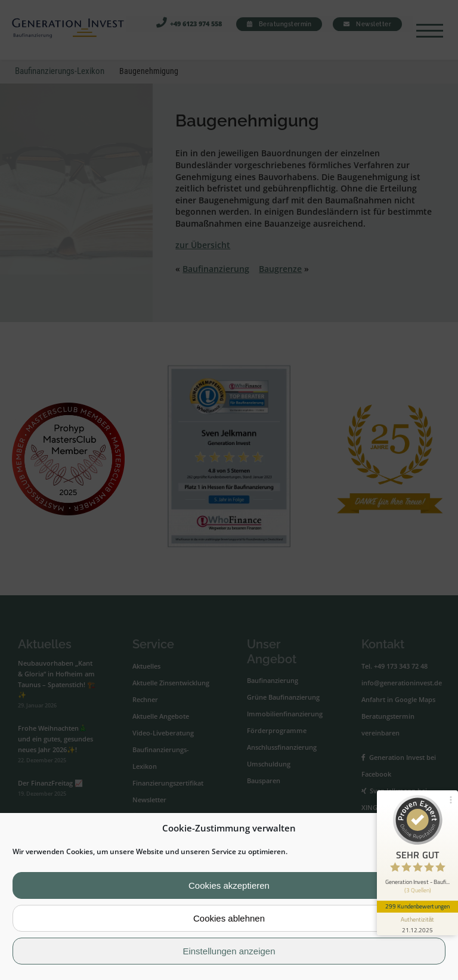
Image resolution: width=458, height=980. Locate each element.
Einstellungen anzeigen (229, 951)
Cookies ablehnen (229, 918)
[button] (440, 828)
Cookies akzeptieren (229, 885)
